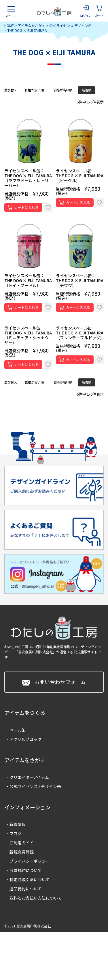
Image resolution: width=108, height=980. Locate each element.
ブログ (16, 833)
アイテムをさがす (32, 25)
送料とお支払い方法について (36, 898)
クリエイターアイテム (29, 777)
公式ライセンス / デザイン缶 (35, 786)
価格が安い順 (34, 90)
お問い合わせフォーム (54, 682)
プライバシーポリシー (30, 861)
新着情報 (18, 824)
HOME (9, 25)
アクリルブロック (25, 739)
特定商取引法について (30, 879)
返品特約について (26, 889)
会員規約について (26, 870)
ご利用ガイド (22, 843)
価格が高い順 (63, 90)
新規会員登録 (22, 852)
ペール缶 (18, 730)
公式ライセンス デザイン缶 (70, 25)
